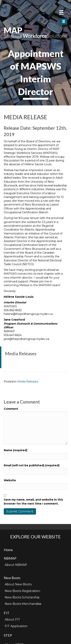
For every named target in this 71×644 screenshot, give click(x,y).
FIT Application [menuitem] (16, 626)
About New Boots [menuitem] (18, 584)
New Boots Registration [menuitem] (22, 591)
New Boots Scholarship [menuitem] (22, 597)
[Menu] (61, 12)
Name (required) (16, 450)
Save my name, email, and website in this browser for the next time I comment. (33, 501)
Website (10, 480)
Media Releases (28, 382)
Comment (11, 409)
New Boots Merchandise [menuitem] (23, 604)
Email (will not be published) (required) (32, 465)
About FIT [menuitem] (12, 619)
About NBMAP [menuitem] (16, 565)
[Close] (64, 21)
